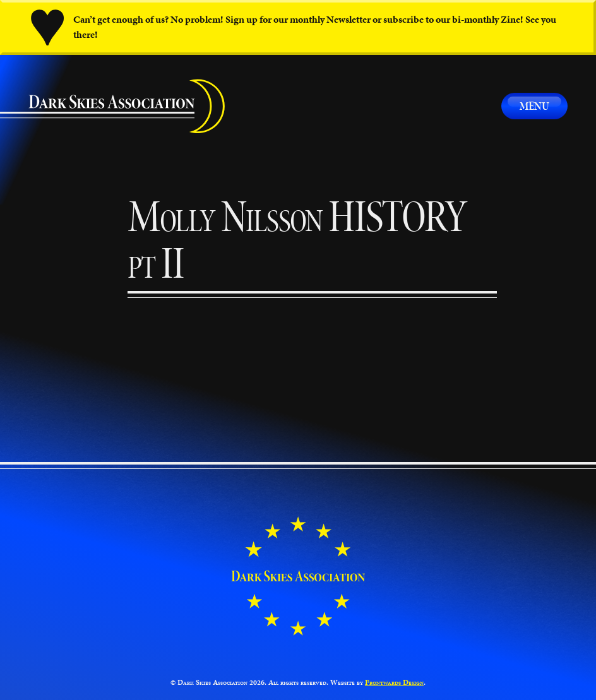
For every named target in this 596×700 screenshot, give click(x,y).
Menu (534, 106)
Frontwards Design (394, 682)
